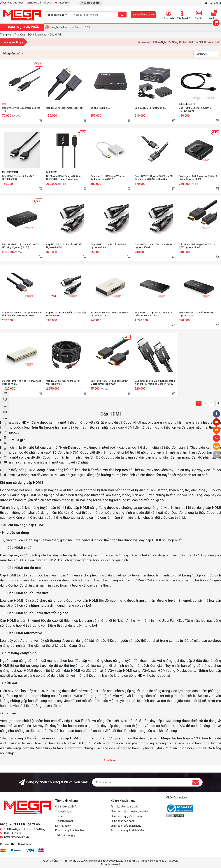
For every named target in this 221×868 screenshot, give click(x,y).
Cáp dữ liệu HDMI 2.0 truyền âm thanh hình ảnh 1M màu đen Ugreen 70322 (155, 382)
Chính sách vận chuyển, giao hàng (130, 811)
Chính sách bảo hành (123, 821)
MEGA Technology (176, 798)
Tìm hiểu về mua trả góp (124, 807)
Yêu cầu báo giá (91, 3)
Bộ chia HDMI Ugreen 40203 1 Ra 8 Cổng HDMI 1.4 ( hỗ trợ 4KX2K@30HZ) (153, 316)
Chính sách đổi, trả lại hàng (126, 826)
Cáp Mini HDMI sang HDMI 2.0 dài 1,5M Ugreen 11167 (197, 246)
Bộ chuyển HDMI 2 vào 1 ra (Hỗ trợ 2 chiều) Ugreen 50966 (198, 178)
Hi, (210, 3)
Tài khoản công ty (65, 835)
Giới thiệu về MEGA (66, 807)
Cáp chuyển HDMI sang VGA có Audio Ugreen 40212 (107, 178)
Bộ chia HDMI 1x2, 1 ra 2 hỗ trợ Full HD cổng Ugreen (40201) (21, 246)
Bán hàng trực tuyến (12, 3)
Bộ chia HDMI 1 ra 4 (101, 108)
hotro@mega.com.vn (16, 837)
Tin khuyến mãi (64, 821)
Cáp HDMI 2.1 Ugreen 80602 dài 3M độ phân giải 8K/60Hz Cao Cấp (154, 178)
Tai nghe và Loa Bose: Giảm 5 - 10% (70, 27)
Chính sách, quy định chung (126, 816)
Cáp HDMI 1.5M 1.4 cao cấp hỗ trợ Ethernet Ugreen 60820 (109, 382)
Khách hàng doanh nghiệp (70, 830)
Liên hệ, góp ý (63, 826)
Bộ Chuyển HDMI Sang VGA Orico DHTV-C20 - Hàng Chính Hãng (64, 178)
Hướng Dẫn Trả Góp (39, 3)
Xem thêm (111, 760)
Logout (217, 3)
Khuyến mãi (63, 3)
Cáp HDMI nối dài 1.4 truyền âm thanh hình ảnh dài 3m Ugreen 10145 (22, 314)
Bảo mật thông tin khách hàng (128, 830)
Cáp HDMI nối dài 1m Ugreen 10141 (65, 108)
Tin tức (59, 816)
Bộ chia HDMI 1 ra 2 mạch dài (150, 108)
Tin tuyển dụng (64, 811)
